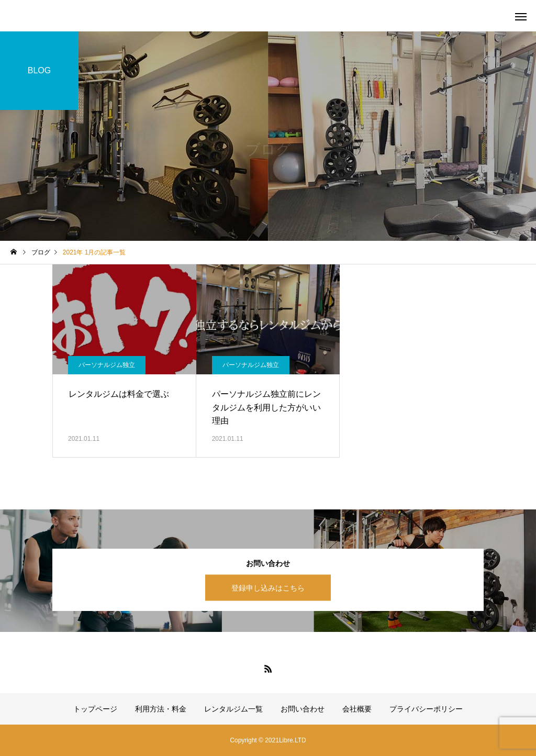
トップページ (95, 709)
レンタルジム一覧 (233, 709)
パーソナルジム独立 (107, 365)
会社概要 (357, 709)
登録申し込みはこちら (268, 587)
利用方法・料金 (161, 709)
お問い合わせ (303, 709)
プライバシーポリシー (426, 709)
